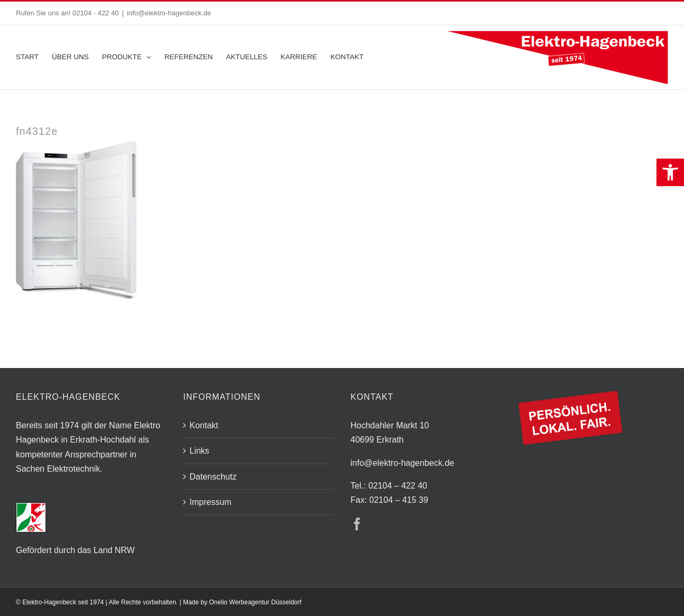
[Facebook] (357, 524)
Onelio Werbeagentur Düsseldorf (255, 602)
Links (199, 451)
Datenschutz (213, 477)
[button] (670, 172)
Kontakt (204, 425)
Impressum (210, 502)
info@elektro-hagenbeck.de (169, 13)
